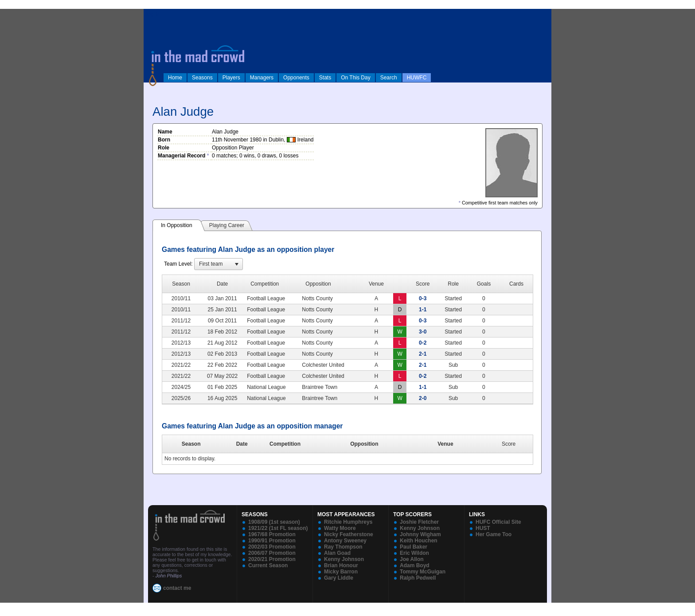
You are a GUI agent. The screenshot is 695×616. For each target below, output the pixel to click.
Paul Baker (414, 547)
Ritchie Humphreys (348, 522)
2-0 (423, 398)
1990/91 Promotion (272, 541)
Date (242, 444)
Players (231, 78)
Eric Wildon (414, 553)
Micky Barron (341, 572)
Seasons (202, 78)
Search (389, 78)
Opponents (296, 78)
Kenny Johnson (344, 559)
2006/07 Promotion (272, 553)
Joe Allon (412, 559)
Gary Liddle (339, 578)
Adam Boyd (415, 565)
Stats (325, 78)
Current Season (268, 565)
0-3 (423, 298)
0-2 (423, 343)
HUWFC (417, 78)
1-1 (423, 310)
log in (153, 14)
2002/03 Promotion (272, 547)
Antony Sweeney (345, 541)
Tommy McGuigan (423, 572)
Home (175, 78)
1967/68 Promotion (272, 534)
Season (191, 444)
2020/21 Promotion (272, 559)
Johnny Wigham (420, 534)
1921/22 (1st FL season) (278, 528)
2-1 (423, 354)
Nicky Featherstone (349, 534)
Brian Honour (341, 565)
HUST (483, 528)
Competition (285, 444)
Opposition (364, 444)
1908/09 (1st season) (274, 522)
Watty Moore (340, 528)
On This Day (355, 78)
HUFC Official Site (498, 522)
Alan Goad (337, 553)
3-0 (423, 332)
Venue (445, 444)
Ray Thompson (343, 547)
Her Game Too (494, 534)
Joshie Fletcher (419, 522)
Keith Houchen (419, 541)
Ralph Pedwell (418, 578)
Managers (262, 78)
